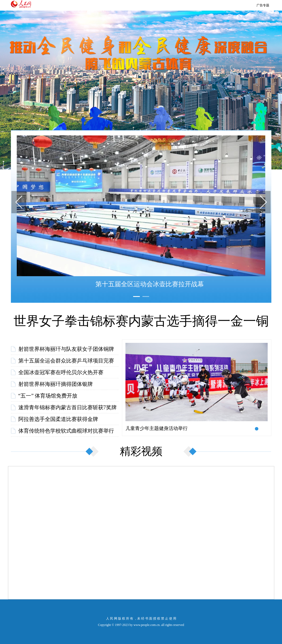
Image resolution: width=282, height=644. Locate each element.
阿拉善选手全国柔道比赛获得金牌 (58, 419)
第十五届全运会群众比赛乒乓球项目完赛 (66, 361)
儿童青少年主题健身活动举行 (157, 428)
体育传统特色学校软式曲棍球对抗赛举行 (66, 431)
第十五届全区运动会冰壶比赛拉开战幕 (150, 284)
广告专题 (263, 5)
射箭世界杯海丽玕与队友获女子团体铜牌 (66, 349)
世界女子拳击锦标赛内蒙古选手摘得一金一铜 (141, 321)
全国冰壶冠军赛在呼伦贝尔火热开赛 (61, 372)
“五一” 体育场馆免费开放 (48, 396)
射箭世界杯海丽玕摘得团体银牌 (56, 384)
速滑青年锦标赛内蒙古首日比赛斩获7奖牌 (68, 407)
